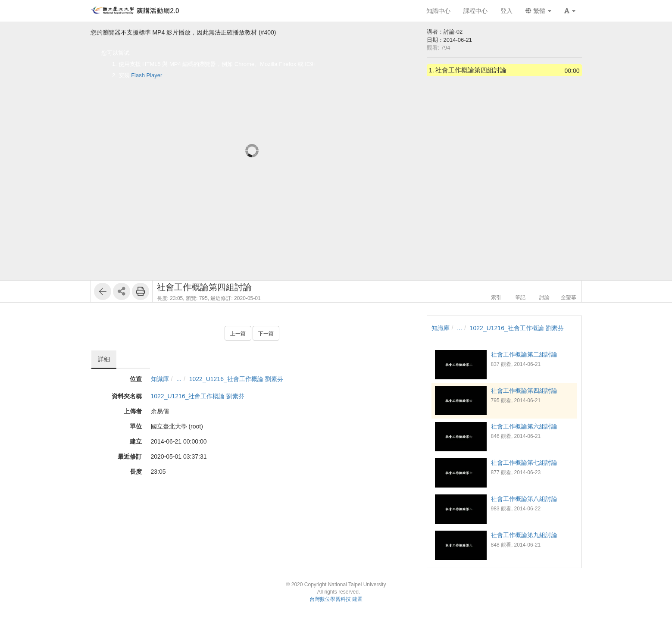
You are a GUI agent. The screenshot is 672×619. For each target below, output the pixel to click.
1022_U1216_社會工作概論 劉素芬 (236, 379)
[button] (570, 11)
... (179, 379)
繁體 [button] (538, 11)
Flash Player (147, 75)
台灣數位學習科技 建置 (336, 599)
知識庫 (160, 379)
